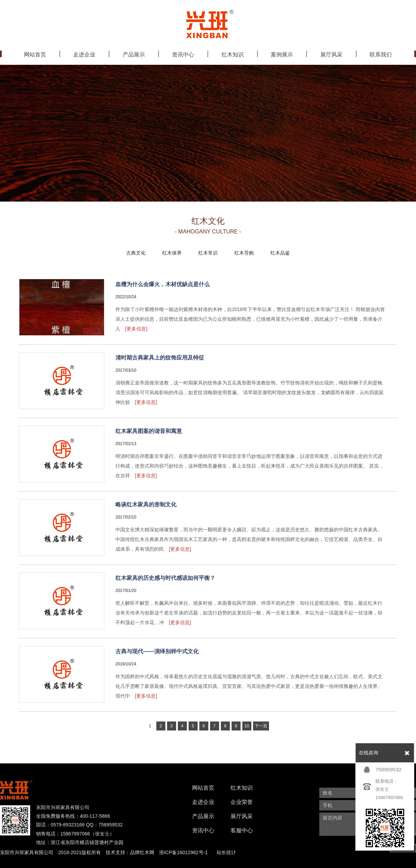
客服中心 (242, 830)
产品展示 (203, 816)
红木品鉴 (280, 253)
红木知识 (242, 788)
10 (247, 726)
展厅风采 (242, 816)
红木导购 (244, 253)
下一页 (261, 726)
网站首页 (203, 788)
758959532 (388, 769)
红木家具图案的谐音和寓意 (149, 431)
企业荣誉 (242, 802)
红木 (145, 852)
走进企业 (203, 802)
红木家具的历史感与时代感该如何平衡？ (165, 578)
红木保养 (172, 253)
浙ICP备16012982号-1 (183, 852)
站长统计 (226, 852)
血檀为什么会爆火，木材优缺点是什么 (163, 284)
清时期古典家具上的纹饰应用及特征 (160, 358)
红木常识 (208, 253)
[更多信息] (136, 329)
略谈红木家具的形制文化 (146, 504)
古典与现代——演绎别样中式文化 (157, 651)
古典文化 (136, 253)
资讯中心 (203, 830)
